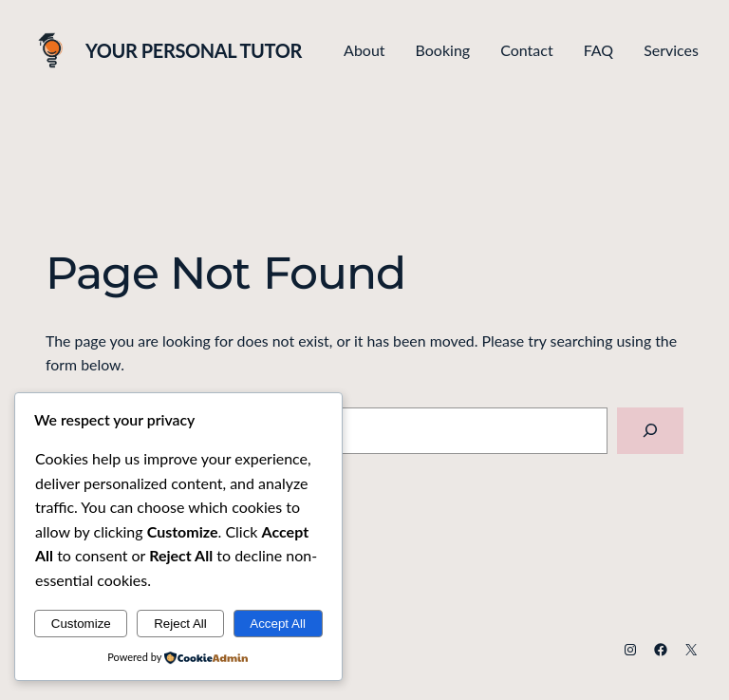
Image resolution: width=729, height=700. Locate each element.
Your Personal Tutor (194, 50)
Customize (81, 624)
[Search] (650, 431)
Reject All (180, 624)
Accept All (278, 624)
